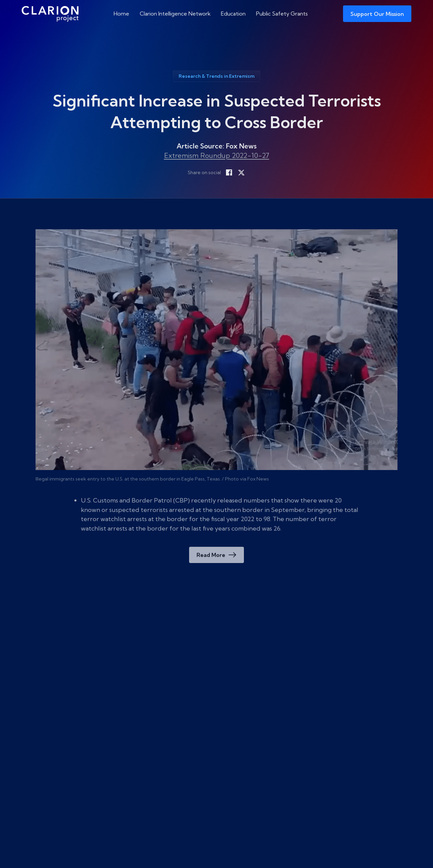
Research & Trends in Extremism (216, 76)
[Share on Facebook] (229, 172)
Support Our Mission (377, 14)
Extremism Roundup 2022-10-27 (217, 155)
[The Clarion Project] (50, 14)
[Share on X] (241, 172)
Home (121, 14)
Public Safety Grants (282, 14)
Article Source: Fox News (217, 146)
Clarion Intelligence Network (175, 14)
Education (233, 14)
